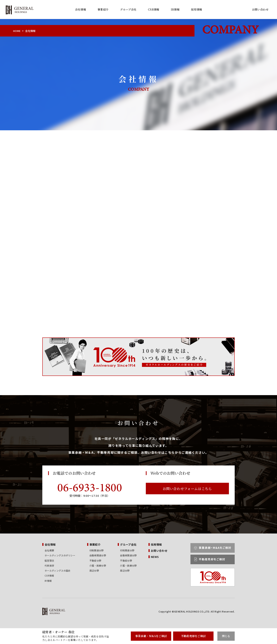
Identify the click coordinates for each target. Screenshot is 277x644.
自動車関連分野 (98, 555)
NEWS (155, 557)
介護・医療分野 (98, 565)
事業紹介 (103, 9)
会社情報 (81, 9)
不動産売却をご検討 (193, 636)
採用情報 (196, 9)
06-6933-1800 (90, 489)
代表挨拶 (49, 565)
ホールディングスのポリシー (60, 555)
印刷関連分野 (97, 550)
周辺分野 (94, 570)
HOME (17, 31)
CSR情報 (154, 9)
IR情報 (175, 9)
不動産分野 (95, 560)
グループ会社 (128, 9)
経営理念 (49, 560)
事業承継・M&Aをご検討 (151, 636)
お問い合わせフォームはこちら (187, 489)
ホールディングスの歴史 (58, 570)
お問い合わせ (260, 9)
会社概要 (49, 550)
